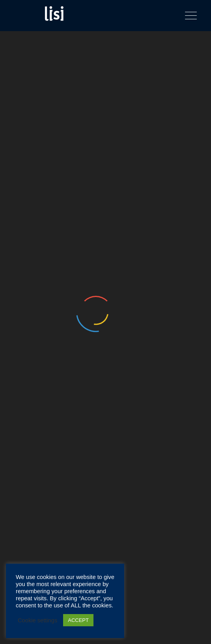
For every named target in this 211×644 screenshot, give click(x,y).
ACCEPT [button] (78, 620)
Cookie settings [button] (37, 620)
